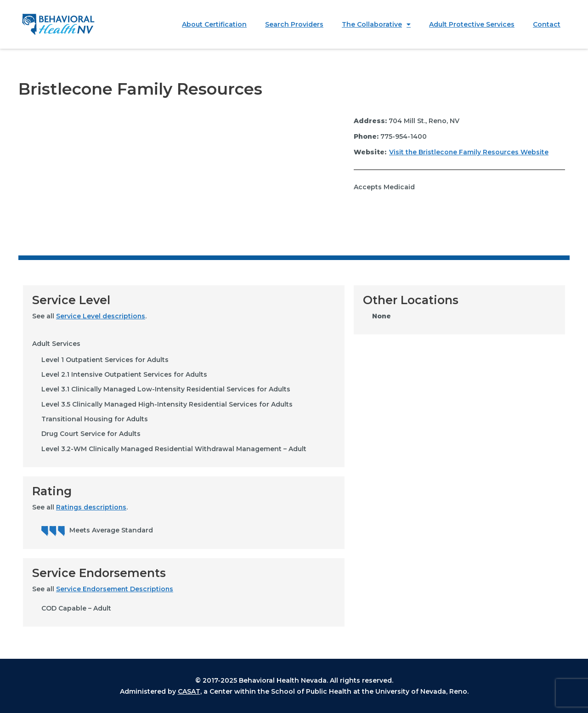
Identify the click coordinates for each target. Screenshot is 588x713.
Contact (547, 24)
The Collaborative (376, 24)
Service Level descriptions (101, 316)
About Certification (214, 24)
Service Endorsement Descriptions (115, 589)
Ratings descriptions (92, 507)
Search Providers (294, 24)
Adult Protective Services (472, 24)
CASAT (189, 691)
